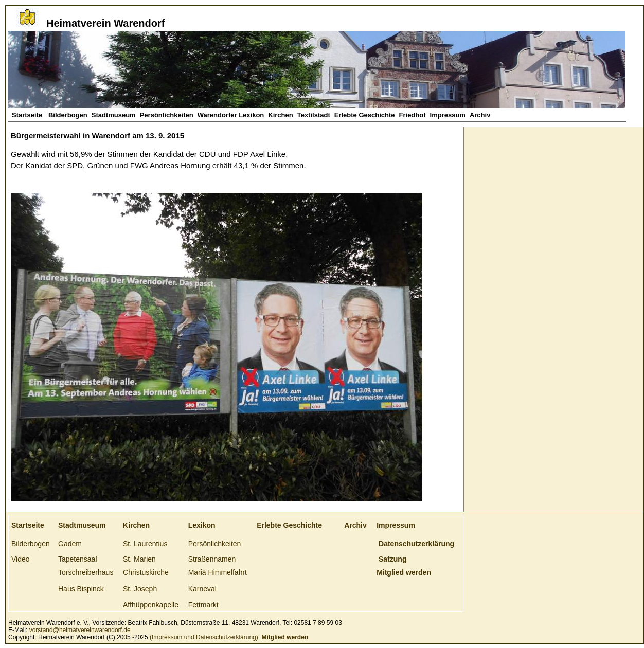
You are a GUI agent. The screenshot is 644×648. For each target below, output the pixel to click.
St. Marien (139, 559)
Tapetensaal (78, 559)
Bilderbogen (68, 115)
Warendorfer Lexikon (231, 115)
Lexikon (202, 525)
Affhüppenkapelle (151, 605)
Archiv (480, 115)
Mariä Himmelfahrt (218, 572)
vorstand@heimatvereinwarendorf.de (80, 630)
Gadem (70, 544)
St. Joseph (140, 589)
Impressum (448, 115)
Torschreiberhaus (86, 572)
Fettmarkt (203, 605)
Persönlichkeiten (167, 115)
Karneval (202, 589)
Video (21, 559)
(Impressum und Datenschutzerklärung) (203, 637)
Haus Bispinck (81, 589)
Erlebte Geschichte (365, 115)
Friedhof (413, 115)
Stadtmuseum (114, 115)
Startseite (28, 115)
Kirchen (280, 115)
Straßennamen (212, 559)
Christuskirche (146, 572)
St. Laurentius (145, 544)
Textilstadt (314, 115)
